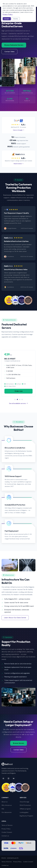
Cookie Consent (7, 832)
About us (5, 802)
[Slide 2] (17, 399)
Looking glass (24, 812)
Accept (7, 19)
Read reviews (19, 164)
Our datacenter (7, 812)
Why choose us (7, 805)
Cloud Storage (24, 802)
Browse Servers (19, 743)
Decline (16, 19)
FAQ (3, 809)
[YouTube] (14, 779)
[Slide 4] (22, 399)
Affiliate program (25, 809)
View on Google (18, 130)
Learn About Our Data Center (15, 618)
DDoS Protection (25, 805)
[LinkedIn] (8, 779)
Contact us (5, 836)
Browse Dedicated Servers (14, 45)
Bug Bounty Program (26, 816)
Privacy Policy (6, 829)
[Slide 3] (20, 399)
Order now (19, 391)
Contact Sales (9, 52)
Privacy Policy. (8, 14)
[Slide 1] (15, 399)
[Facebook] (3, 779)
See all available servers (18, 403)
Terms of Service (7, 825)
